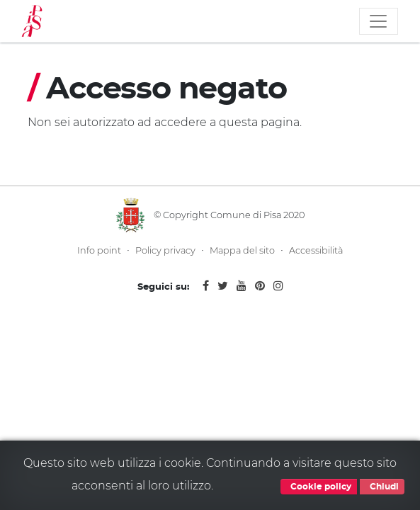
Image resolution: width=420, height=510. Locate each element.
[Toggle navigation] (378, 21)
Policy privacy (165, 250)
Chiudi (382, 487)
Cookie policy (319, 487)
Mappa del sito (242, 250)
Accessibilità (316, 250)
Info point (99, 250)
